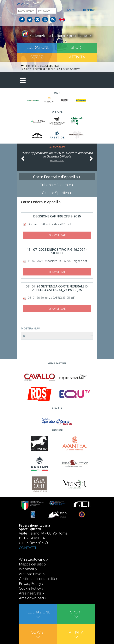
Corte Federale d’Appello (55, 177)
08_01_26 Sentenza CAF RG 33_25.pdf (51, 298)
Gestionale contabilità (37, 578)
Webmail (27, 569)
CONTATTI (27, 547)
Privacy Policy (30, 583)
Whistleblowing (32, 559)
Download (57, 235)
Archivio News (31, 574)
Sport (77, 47)
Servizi (37, 57)
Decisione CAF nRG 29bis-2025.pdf (49, 224)
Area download (31, 598)
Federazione (37, 47)
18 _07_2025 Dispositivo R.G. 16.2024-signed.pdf (57, 261)
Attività (77, 57)
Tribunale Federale (55, 185)
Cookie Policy (30, 588)
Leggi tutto (57, 160)
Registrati (89, 10)
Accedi (71, 10)
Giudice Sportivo (55, 192)
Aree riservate (30, 593)
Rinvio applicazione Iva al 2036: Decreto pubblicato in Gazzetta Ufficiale (57, 155)
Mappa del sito (31, 564)
